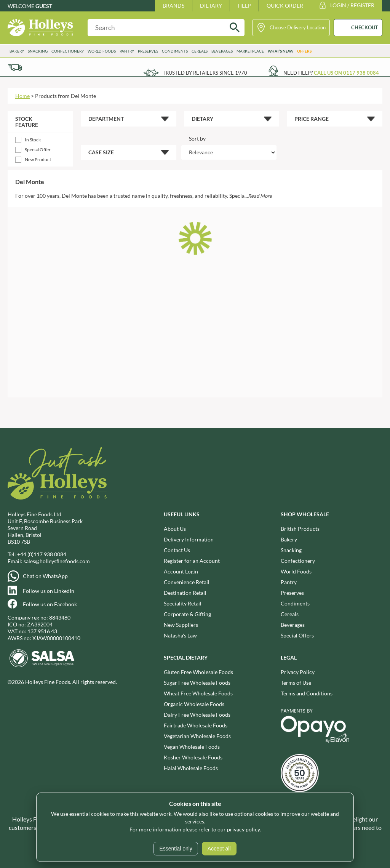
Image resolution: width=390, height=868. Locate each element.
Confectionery (68, 51)
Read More (260, 196)
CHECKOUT (365, 27)
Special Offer (38, 150)
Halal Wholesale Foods (191, 768)
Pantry (127, 51)
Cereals (200, 51)
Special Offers (297, 635)
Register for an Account (192, 561)
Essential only (176, 849)
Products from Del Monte (66, 96)
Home (22, 96)
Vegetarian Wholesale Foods (197, 736)
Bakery (17, 51)
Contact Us (177, 550)
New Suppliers (181, 625)
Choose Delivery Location (298, 27)
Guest (44, 6)
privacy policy (243, 829)
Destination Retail (185, 593)
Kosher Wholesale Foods (193, 757)
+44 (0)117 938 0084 (42, 554)
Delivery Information (189, 539)
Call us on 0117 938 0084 (346, 73)
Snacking (38, 51)
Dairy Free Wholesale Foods (197, 715)
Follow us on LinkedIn (49, 591)
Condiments (175, 51)
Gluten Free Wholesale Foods (198, 672)
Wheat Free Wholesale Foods (198, 693)
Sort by (197, 139)
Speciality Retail (183, 603)
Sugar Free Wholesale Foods (197, 683)
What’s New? (281, 51)
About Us (175, 529)
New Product (38, 159)
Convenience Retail (187, 582)
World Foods (102, 51)
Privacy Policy (298, 672)
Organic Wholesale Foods (194, 704)
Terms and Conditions (307, 693)
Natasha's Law (180, 635)
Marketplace (250, 51)
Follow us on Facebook (50, 604)
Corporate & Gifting (187, 614)
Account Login (181, 571)
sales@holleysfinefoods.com (57, 561)
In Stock (33, 140)
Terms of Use (296, 683)
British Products (300, 529)
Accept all (219, 849)
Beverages (222, 51)
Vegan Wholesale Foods (192, 747)
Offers (304, 51)
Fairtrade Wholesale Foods (196, 725)
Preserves (148, 51)
